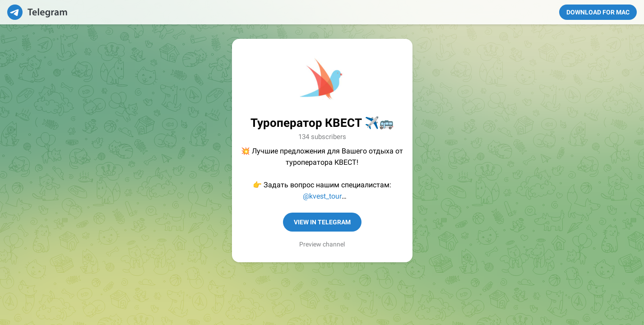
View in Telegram (322, 222)
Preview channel (322, 244)
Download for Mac (598, 12)
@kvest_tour (322, 196)
